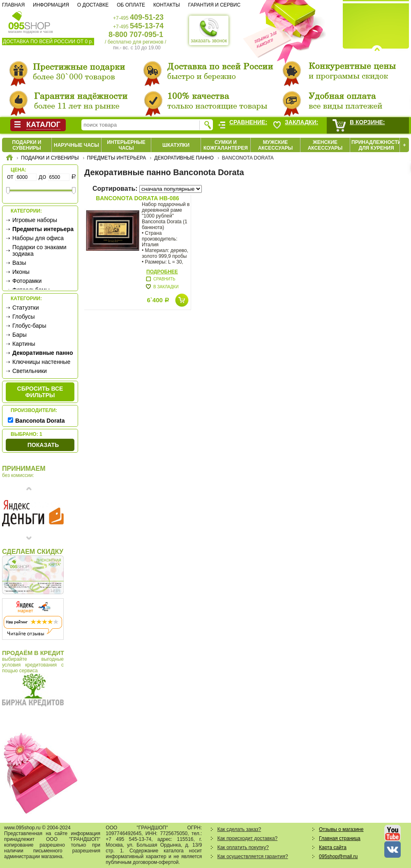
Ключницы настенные (41, 362)
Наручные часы (76, 145)
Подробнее (162, 272)
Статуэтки (25, 308)
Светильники (30, 371)
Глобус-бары (29, 326)
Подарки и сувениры (27, 145)
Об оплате (131, 5)
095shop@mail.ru (338, 856)
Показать (43, 445)
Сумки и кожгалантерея (226, 145)
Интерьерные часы (126, 145)
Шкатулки (176, 145)
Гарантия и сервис (214, 5)
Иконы (21, 272)
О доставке (93, 5)
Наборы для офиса (38, 238)
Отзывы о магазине (341, 829)
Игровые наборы (35, 220)
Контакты (167, 5)
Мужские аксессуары (276, 145)
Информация (51, 5)
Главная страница (340, 838)
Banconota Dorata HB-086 (137, 198)
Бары (20, 335)
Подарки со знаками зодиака (39, 250)
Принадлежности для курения (376, 145)
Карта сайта (333, 847)
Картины (24, 344)
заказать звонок (209, 30)
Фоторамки (27, 281)
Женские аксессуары (325, 145)
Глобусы (24, 317)
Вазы (19, 263)
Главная (13, 5)
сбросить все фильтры (40, 392)
